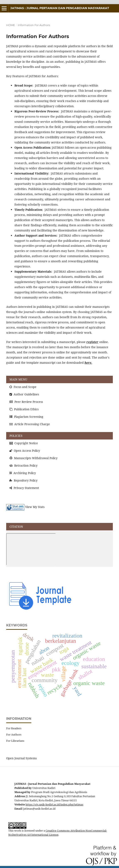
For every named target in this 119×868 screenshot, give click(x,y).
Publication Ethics (24, 409)
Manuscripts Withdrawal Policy (34, 458)
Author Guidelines (24, 394)
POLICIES (16, 436)
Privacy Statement (24, 488)
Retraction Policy (24, 465)
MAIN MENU (18, 379)
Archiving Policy (23, 473)
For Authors (14, 734)
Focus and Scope (23, 387)
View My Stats (35, 507)
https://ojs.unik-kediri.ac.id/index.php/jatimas (54, 805)
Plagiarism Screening (26, 417)
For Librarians (15, 741)
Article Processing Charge (30, 424)
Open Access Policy (25, 451)
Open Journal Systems (21, 758)
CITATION (16, 527)
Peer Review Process (26, 402)
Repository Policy (24, 480)
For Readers (14, 728)
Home (11, 25)
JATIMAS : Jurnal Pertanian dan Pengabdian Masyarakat (60, 8)
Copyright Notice (24, 443)
